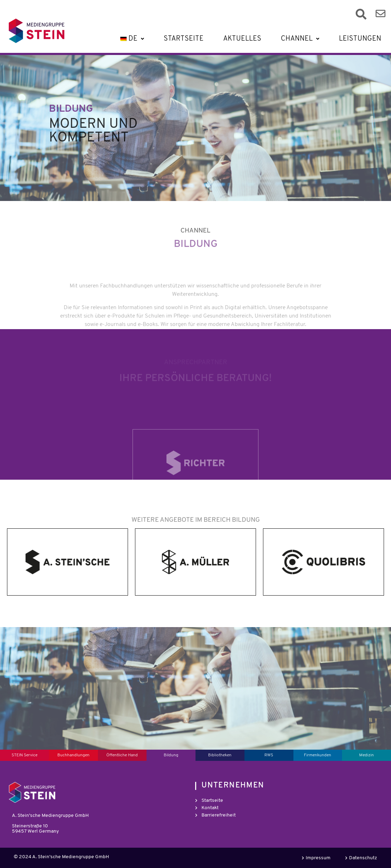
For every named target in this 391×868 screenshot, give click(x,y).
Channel (300, 39)
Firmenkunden (318, 755)
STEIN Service (24, 755)
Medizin (367, 755)
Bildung (171, 755)
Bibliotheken (220, 755)
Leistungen (360, 39)
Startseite (184, 39)
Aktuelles (242, 39)
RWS (269, 755)
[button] (131, 39)
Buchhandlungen (73, 755)
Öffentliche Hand (122, 755)
